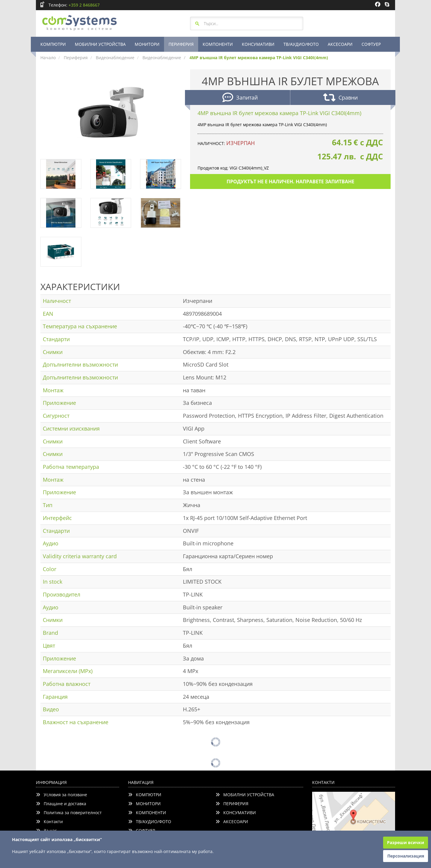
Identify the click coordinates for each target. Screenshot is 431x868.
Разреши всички (406, 842)
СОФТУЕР (371, 44)
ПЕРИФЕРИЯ (181, 44)
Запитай (240, 98)
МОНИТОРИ (147, 44)
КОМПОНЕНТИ (218, 44)
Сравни (340, 98)
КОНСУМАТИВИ (258, 44)
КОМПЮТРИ (53, 44)
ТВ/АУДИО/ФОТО (301, 44)
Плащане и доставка (61, 804)
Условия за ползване (62, 795)
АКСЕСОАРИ (340, 44)
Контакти (49, 822)
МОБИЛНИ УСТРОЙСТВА (100, 44)
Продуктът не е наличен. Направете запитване (290, 181)
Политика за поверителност (69, 813)
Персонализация (406, 856)
